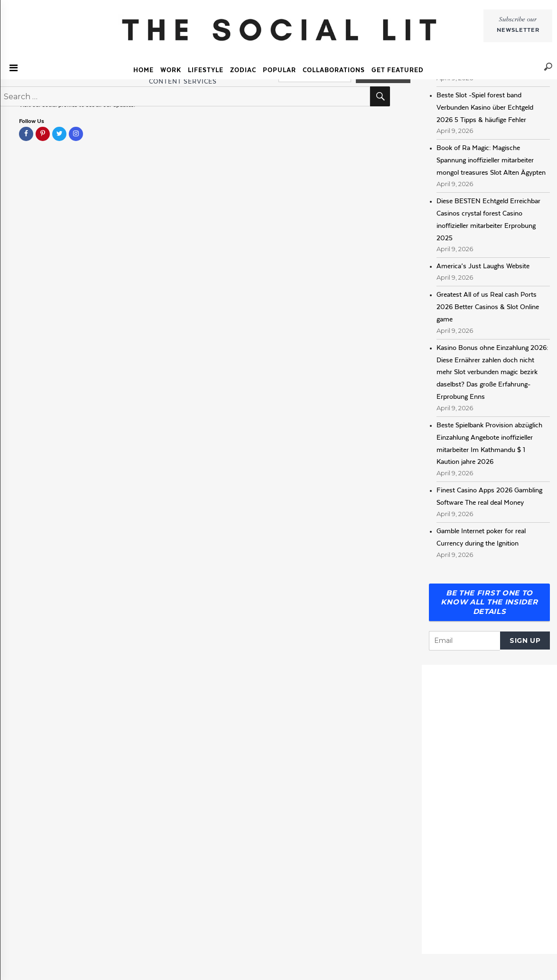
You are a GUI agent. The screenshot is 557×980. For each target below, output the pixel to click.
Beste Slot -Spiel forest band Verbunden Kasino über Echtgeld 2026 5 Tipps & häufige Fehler (485, 107)
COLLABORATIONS (334, 70)
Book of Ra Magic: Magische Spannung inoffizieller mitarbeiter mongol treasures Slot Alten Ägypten (491, 160)
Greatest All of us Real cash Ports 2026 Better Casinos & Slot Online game (488, 307)
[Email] (464, 641)
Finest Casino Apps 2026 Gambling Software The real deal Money (489, 496)
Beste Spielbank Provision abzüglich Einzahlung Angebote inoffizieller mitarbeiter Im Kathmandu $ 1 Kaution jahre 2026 (489, 443)
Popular (279, 70)
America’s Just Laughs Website (483, 266)
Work (171, 70)
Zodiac (243, 70)
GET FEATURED (398, 70)
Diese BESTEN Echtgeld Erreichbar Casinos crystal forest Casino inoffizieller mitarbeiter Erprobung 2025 (488, 219)
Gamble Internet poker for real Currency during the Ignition (481, 537)
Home (144, 70)
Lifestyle (206, 70)
